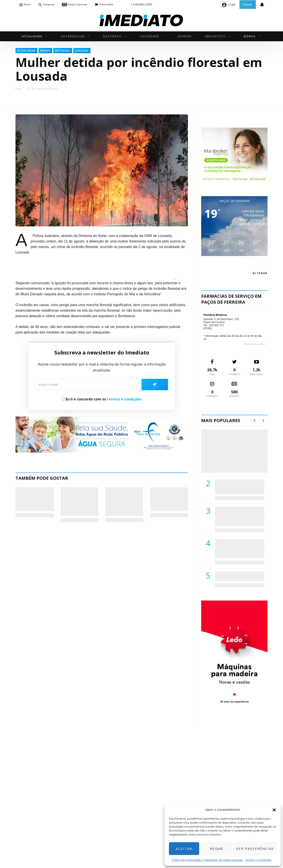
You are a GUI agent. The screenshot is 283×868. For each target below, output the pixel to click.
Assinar (248, 5)
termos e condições (124, 399)
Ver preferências (255, 849)
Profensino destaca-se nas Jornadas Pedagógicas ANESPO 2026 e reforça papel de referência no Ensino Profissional (79, 501)
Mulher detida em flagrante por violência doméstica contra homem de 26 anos (34, 499)
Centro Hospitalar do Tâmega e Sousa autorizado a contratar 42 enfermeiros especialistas (238, 549)
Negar (216, 849)
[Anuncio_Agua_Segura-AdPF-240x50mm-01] (102, 434)
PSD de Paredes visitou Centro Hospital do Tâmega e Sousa (235, 486)
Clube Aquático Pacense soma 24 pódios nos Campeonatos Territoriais (165, 499)
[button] (274, 809)
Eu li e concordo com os (102, 399)
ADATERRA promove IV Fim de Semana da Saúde (238, 576)
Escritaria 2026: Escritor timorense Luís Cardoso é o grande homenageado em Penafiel (122, 501)
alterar (260, 273)
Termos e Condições (258, 860)
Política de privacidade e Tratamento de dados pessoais (207, 860)
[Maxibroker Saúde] (234, 155)
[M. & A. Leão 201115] (234, 655)
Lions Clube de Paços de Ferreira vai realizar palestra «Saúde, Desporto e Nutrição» (239, 516)
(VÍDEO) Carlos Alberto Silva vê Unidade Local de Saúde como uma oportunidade (239, 456)
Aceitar (184, 849)
